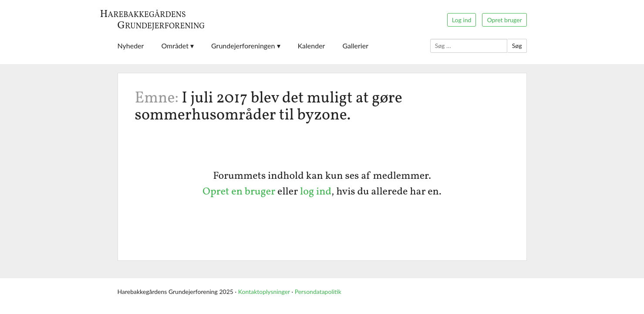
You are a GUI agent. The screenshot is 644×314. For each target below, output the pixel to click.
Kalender (312, 46)
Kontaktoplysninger (264, 292)
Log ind (462, 20)
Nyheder (131, 46)
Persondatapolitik (318, 292)
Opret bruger (504, 20)
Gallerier (355, 46)
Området (175, 46)
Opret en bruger (239, 192)
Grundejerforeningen (243, 46)
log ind (316, 192)
